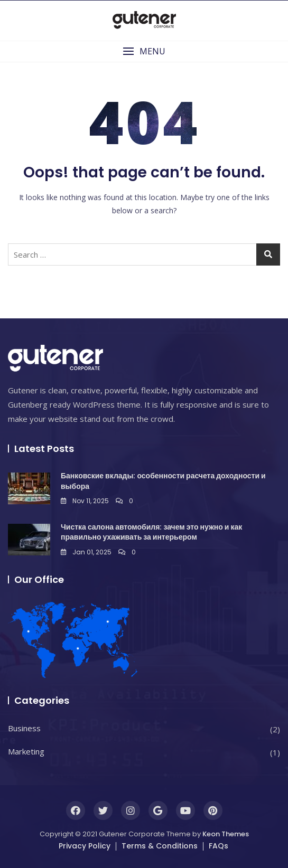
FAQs (219, 846)
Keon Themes (226, 834)
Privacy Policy (85, 846)
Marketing (26, 751)
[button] (144, 51)
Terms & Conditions (160, 846)
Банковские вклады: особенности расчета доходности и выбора (163, 481)
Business (24, 728)
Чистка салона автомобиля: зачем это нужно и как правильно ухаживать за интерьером (151, 532)
